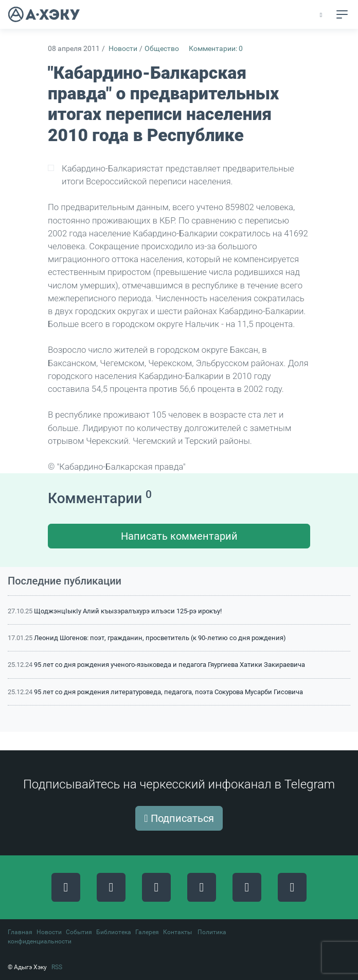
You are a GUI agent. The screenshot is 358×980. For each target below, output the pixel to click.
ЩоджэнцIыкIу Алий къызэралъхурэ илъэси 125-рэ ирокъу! (128, 611)
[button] (322, 15)
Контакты (177, 932)
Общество (162, 49)
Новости (123, 49)
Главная (20, 932)
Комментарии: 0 (216, 49)
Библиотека (114, 932)
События (79, 932)
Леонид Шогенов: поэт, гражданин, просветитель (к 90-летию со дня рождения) (160, 638)
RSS (57, 967)
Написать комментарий (179, 536)
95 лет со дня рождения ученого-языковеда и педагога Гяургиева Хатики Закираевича (169, 665)
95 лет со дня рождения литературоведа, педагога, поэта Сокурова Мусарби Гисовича (168, 692)
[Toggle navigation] (342, 14)
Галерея (147, 932)
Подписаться (179, 818)
